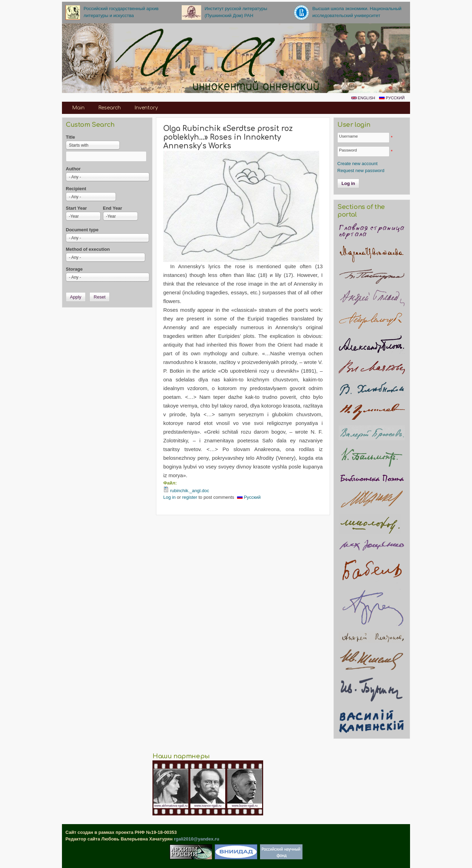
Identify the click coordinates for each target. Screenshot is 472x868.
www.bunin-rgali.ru (245, 806)
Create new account (357, 164)
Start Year (76, 208)
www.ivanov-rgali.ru (208, 806)
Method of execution (88, 249)
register (190, 497)
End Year (113, 208)
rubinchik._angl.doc (190, 491)
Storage (74, 269)
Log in (169, 497)
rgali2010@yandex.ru (196, 839)
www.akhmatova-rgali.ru (171, 806)
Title (70, 137)
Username (348, 136)
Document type (82, 230)
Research (109, 108)
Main (78, 108)
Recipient (76, 189)
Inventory (146, 108)
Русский (392, 98)
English (363, 98)
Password (348, 150)
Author (73, 169)
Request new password (361, 170)
